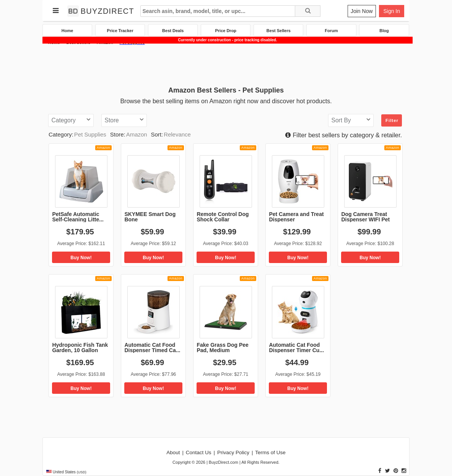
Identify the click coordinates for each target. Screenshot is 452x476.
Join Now (362, 11)
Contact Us (199, 452)
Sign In (392, 11)
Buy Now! (81, 258)
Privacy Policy (233, 452)
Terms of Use (270, 452)
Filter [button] (392, 120)
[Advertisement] (226, 65)
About (173, 452)
